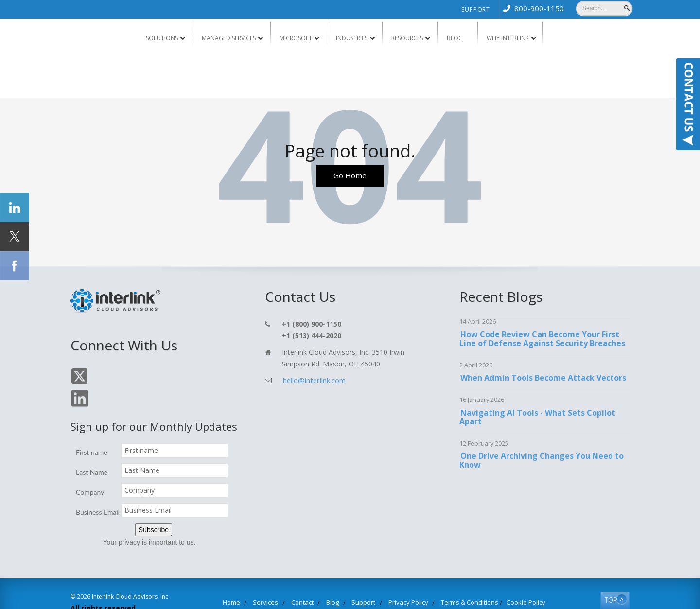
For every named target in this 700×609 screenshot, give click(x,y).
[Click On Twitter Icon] (79, 384)
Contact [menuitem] (315, 581)
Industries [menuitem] (352, 38)
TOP (604, 578)
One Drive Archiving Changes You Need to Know (541, 461)
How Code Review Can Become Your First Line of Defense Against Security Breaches (542, 339)
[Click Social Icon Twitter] (15, 237)
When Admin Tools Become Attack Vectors (542, 378)
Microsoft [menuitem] (296, 38)
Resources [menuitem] (407, 38)
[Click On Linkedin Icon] (99, 384)
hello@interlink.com (313, 380)
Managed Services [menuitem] (229, 38)
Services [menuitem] (284, 581)
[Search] (604, 8)
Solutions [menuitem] (162, 38)
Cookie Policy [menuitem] (504, 581)
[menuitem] (532, 8)
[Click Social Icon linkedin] (15, 208)
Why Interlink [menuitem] (508, 38)
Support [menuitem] (476, 9)
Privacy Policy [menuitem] (404, 581)
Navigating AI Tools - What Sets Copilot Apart (537, 418)
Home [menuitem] (255, 581)
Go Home (350, 177)
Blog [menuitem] (455, 38)
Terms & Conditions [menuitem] (456, 581)
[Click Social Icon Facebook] (15, 266)
